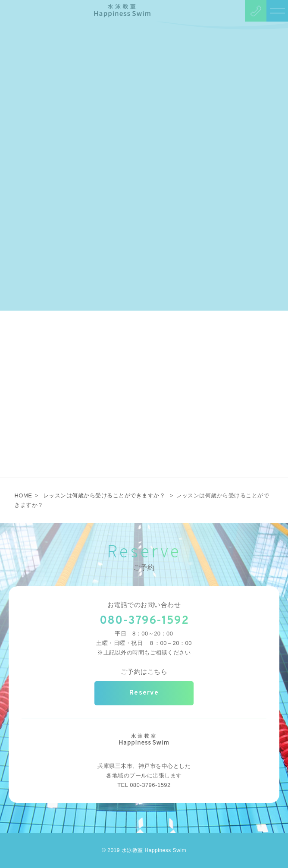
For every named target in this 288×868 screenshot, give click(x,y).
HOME (23, 495)
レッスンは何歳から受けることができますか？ (104, 495)
